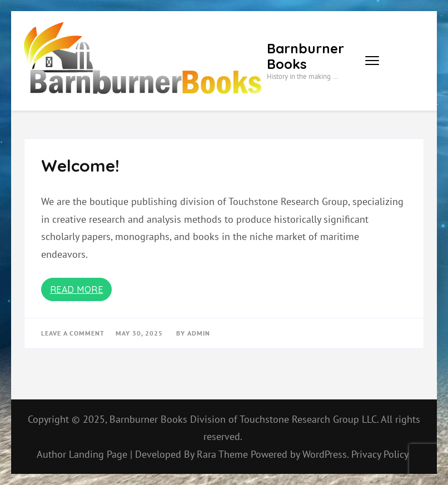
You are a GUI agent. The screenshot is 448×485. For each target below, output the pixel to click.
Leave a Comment (73, 333)
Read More (77, 289)
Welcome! (80, 166)
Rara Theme (224, 454)
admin (199, 333)
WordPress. (325, 454)
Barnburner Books (305, 56)
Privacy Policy (380, 454)
